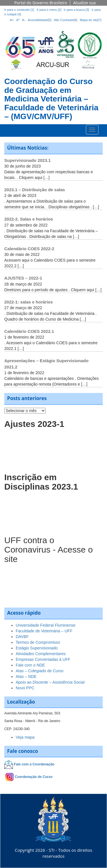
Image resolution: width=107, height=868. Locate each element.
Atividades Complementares (41, 654)
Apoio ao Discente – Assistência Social (50, 682)
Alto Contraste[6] (66, 20)
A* (18, 20)
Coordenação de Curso (34, 777)
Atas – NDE (26, 677)
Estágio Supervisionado (37, 648)
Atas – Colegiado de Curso (40, 671)
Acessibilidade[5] (40, 20)
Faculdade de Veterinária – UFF (44, 631)
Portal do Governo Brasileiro (41, 3)
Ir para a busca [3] (76, 10)
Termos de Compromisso (38, 642)
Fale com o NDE (30, 665)
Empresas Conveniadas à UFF (43, 659)
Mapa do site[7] (91, 20)
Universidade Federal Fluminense (46, 625)
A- (24, 20)
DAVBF (22, 637)
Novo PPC (25, 688)
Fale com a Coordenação (34, 765)
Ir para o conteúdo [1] (19, 10)
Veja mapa (25, 737)
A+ (12, 20)
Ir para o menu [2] (49, 10)
